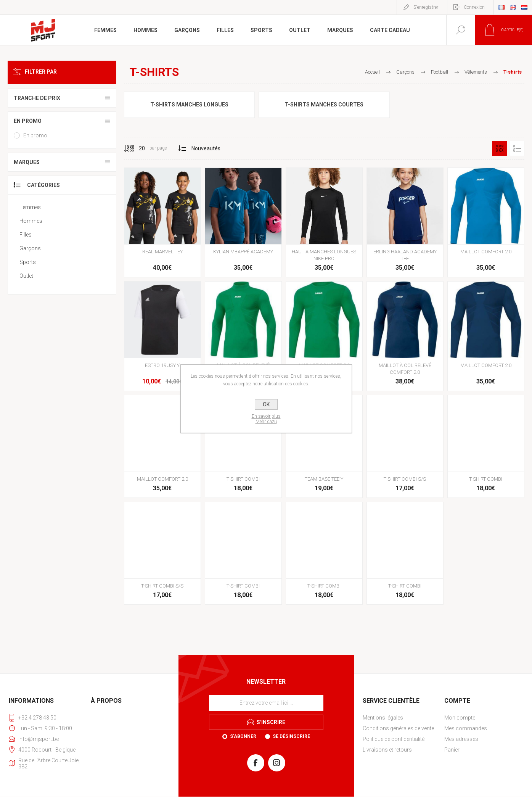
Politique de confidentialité (394, 739)
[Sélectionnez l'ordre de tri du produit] (206, 148)
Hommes (31, 221)
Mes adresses (461, 739)
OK (266, 404)
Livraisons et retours (387, 750)
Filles (26, 235)
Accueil (372, 72)
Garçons (30, 248)
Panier (452, 750)
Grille (500, 148)
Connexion (474, 7)
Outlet (26, 276)
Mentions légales (383, 718)
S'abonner (243, 736)
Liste (517, 148)
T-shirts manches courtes (324, 105)
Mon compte (460, 718)
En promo (28, 121)
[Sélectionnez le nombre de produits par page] (136, 148)
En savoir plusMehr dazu (266, 419)
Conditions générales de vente (398, 728)
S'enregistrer (426, 7)
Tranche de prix (37, 98)
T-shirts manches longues (189, 105)
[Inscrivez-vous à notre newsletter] (266, 703)
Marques (27, 162)
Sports (28, 262)
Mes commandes (466, 728)
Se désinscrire (291, 736)
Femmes (30, 207)
